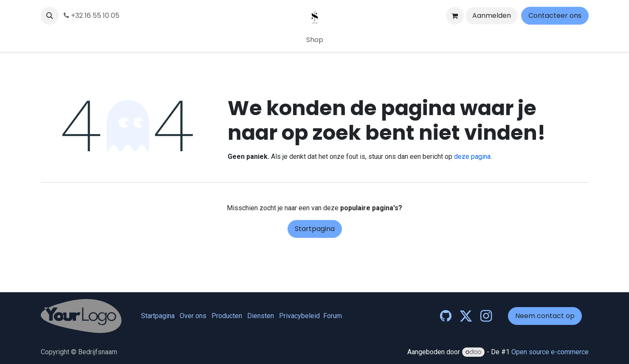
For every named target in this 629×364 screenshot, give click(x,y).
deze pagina (472, 157)
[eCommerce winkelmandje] (455, 16)
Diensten (261, 316)
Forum (333, 316)
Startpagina (315, 229)
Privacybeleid (299, 316)
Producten (227, 316)
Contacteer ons (555, 16)
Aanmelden (492, 16)
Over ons (193, 316)
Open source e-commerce (550, 352)
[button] (50, 16)
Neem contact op (545, 316)
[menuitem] (315, 40)
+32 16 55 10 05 (92, 16)
